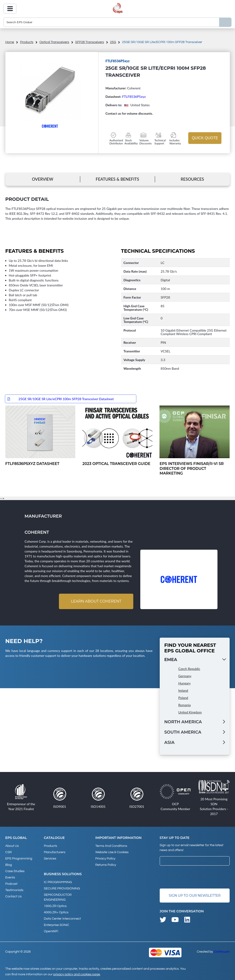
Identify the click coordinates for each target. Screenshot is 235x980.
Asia (170, 742)
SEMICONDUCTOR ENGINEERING (58, 897)
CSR (9, 852)
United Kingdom (190, 712)
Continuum (222, 952)
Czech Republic (189, 669)
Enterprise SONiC (57, 925)
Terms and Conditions (111, 846)
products (27, 42)
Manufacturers (55, 852)
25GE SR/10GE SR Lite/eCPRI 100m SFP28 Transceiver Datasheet (66, 399)
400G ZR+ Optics (56, 912)
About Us (12, 846)
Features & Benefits (117, 179)
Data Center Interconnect (62, 919)
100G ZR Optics (55, 906)
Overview (42, 179)
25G (113, 42)
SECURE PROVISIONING (62, 889)
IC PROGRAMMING (58, 882)
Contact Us (14, 896)
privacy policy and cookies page (77, 974)
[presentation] (195, 877)
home (10, 42)
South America (183, 732)
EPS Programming (19, 859)
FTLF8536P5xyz (134, 97)
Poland (183, 698)
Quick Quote (205, 138)
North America (183, 722)
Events (10, 878)
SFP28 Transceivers (90, 42)
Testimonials (14, 890)
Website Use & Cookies (112, 852)
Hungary (185, 683)
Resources (192, 179)
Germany (185, 676)
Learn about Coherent (96, 601)
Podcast (11, 884)
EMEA (171, 660)
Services (50, 859)
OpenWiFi (51, 931)
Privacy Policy (105, 859)
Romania (185, 705)
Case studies (15, 871)
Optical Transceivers (54, 42)
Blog (9, 865)
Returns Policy (106, 865)
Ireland (183, 690)
